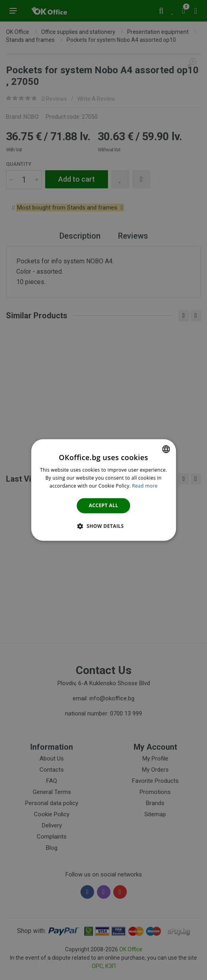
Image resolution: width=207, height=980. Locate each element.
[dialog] (103, 490)
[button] (104, 526)
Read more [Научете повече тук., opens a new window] (145, 486)
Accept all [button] (104, 505)
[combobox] (166, 449)
